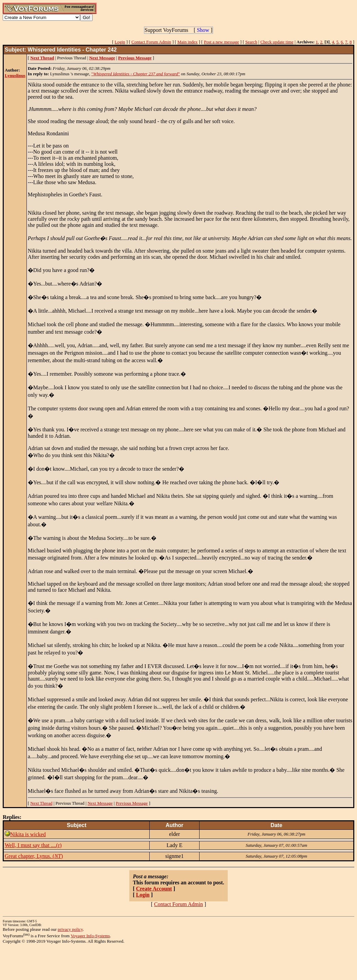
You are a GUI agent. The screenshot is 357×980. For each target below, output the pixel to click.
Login (120, 42)
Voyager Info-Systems (90, 936)
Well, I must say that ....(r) (33, 845)
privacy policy (70, 929)
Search (251, 42)
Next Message (100, 803)
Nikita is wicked (28, 834)
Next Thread (41, 803)
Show (203, 30)
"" (136, 74)
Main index (188, 42)
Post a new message (222, 42)
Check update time (277, 42)
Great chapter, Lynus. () (34, 856)
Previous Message (132, 803)
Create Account (154, 889)
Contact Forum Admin (151, 42)
